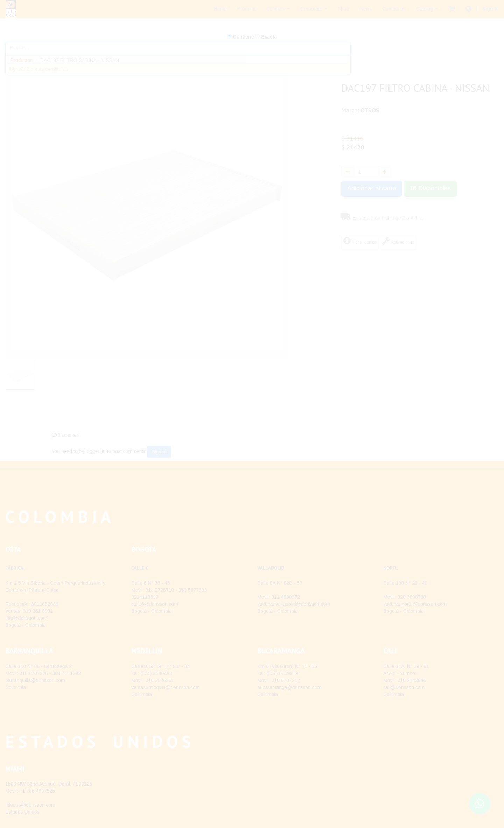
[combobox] (178, 59)
